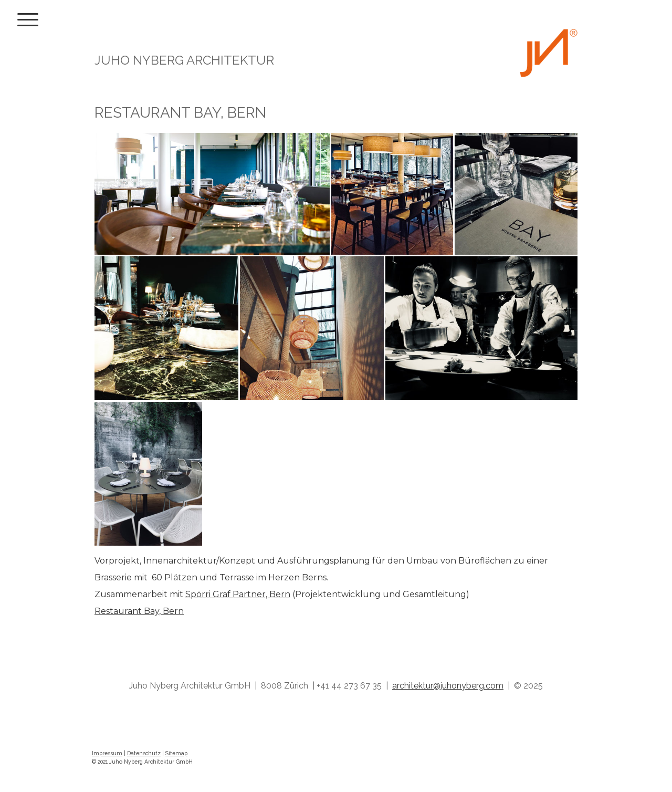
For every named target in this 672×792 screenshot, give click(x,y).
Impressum (107, 753)
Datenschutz (144, 753)
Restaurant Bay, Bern (139, 611)
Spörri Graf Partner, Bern (238, 594)
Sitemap (176, 753)
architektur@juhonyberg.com (448, 686)
